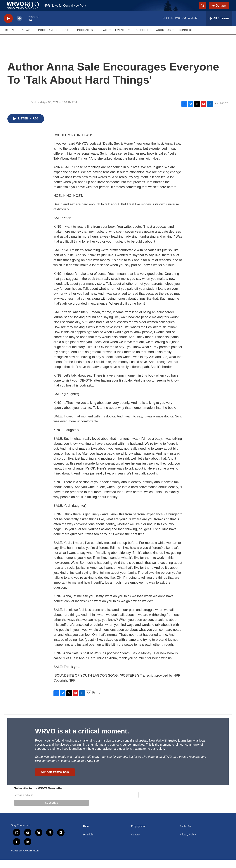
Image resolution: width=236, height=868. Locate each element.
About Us (163, 38)
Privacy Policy (188, 843)
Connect (186, 38)
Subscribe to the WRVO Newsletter (38, 797)
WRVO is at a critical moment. (82, 739)
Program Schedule (54, 38)
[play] (8, 27)
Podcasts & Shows (92, 38)
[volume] (19, 27)
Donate (223, 10)
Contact (136, 843)
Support (141, 38)
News (26, 38)
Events (121, 38)
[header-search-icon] (204, 10)
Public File (186, 835)
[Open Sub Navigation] (17, 38)
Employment (138, 835)
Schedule (88, 843)
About (86, 835)
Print (224, 111)
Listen (9, 38)
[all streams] (219, 27)
